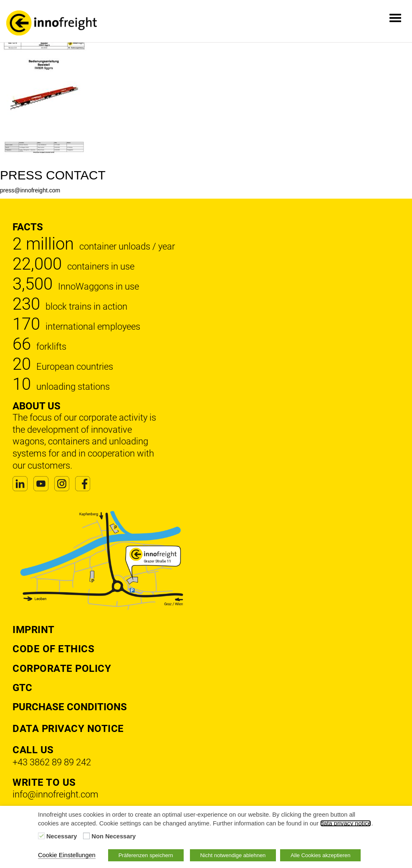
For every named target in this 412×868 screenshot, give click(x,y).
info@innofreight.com (56, 794)
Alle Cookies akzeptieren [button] (320, 855)
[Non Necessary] (86, 836)
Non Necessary (114, 836)
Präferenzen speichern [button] (146, 855)
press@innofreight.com (30, 190)
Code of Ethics (53, 649)
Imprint (34, 630)
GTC (22, 688)
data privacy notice (346, 823)
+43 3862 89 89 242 (52, 762)
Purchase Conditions (70, 707)
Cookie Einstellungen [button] (67, 855)
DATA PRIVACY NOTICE (68, 729)
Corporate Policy (62, 669)
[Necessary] (41, 836)
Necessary (62, 836)
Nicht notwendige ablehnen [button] (233, 855)
